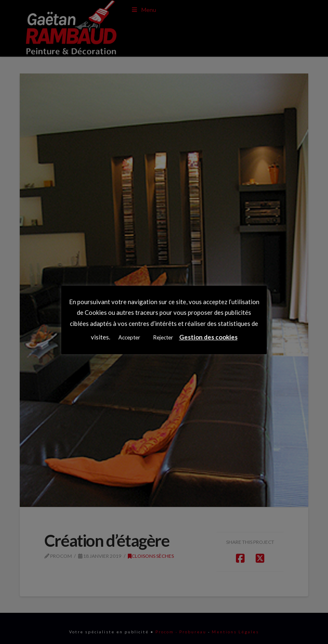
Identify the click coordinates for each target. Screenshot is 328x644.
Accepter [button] (129, 337)
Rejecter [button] (163, 337)
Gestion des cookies (208, 337)
